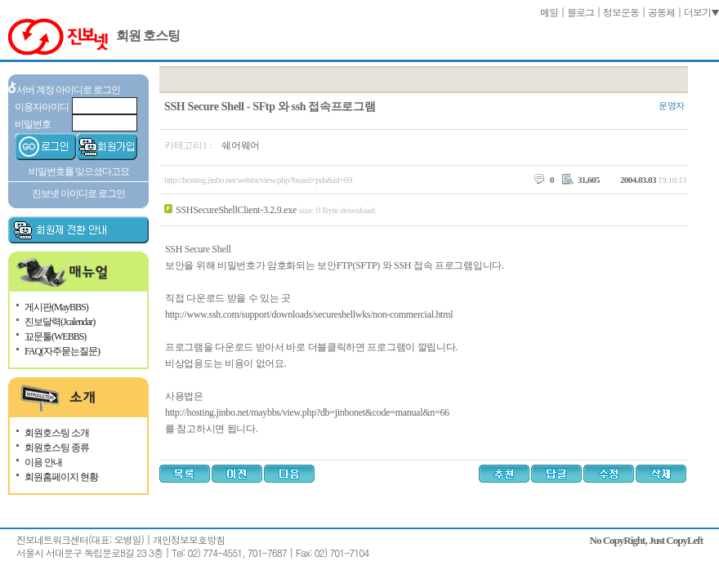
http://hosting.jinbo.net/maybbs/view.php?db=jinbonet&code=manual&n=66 (307, 412)
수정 (610, 474)
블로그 (581, 12)
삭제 (663, 474)
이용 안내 (43, 462)
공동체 (661, 12)
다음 (289, 474)
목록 (185, 474)
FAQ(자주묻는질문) (62, 351)
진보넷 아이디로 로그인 (78, 194)
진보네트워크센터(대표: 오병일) (80, 539)
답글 (558, 474)
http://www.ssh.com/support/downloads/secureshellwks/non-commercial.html (309, 314)
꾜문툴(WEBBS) (55, 336)
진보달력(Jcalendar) (60, 322)
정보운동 (621, 12)
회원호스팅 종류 (57, 448)
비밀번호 (33, 124)
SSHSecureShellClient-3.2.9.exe (236, 210)
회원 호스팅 (148, 36)
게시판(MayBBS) (56, 307)
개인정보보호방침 (189, 539)
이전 (237, 474)
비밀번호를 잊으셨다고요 (79, 171)
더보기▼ (701, 12)
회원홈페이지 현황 (61, 477)
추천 (506, 474)
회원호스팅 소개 (57, 433)
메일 (549, 12)
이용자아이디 (42, 107)
